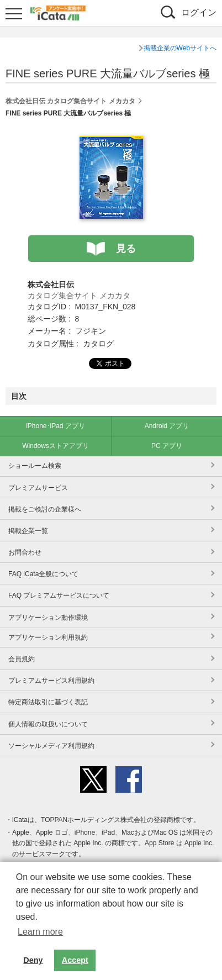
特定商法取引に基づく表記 (48, 702)
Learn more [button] (40, 932)
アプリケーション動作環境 (48, 618)
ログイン (199, 12)
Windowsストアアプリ (56, 446)
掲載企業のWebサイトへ (180, 48)
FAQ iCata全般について (43, 574)
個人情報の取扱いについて (48, 724)
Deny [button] (33, 960)
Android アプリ (167, 426)
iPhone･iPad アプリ (56, 426)
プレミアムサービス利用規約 (51, 681)
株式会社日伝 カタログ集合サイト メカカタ (70, 101)
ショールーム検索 (35, 466)
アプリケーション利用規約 (48, 637)
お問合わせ (25, 552)
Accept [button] (75, 960)
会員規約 (22, 659)
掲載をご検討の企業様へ (45, 509)
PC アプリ (167, 446)
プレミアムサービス (38, 488)
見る (126, 249)
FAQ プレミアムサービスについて (59, 596)
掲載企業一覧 (28, 531)
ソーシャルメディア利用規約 (51, 746)
